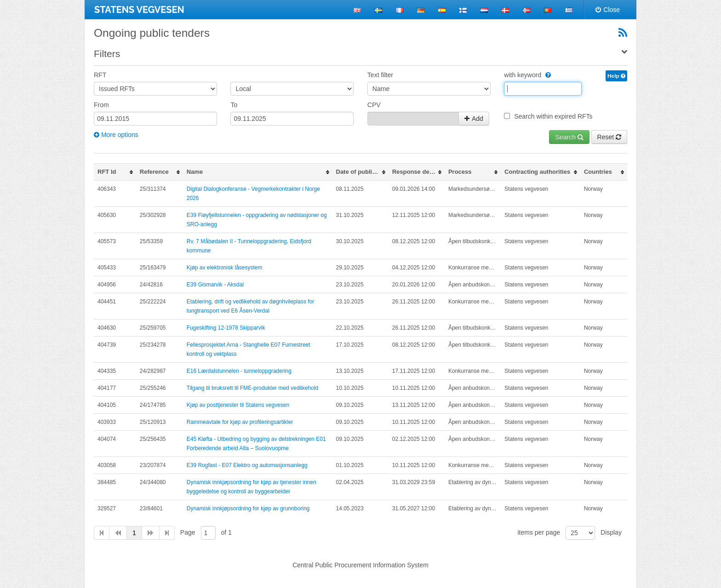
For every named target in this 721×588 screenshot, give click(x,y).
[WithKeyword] (547, 75)
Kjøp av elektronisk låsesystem (225, 268)
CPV (374, 105)
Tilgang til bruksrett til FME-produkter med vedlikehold (252, 388)
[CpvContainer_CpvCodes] (413, 119)
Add (474, 119)
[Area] (292, 89)
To (234, 105)
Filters (107, 54)
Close (608, 10)
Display (611, 532)
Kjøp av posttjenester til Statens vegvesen (238, 405)
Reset (609, 137)
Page (188, 532)
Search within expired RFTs (553, 116)
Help (616, 76)
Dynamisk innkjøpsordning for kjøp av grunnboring (248, 508)
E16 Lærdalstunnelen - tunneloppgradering (239, 371)
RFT (100, 75)
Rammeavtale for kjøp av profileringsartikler (240, 422)
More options (116, 135)
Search (569, 137)
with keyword (527, 75)
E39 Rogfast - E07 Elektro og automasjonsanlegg (247, 465)
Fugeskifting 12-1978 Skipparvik (226, 328)
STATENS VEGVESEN (139, 10)
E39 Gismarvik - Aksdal (215, 285)
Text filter (380, 75)
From (101, 105)
